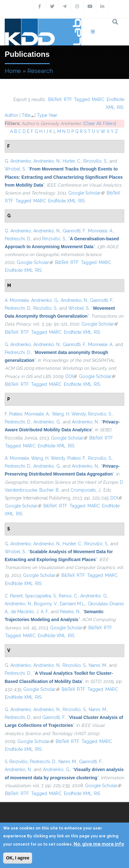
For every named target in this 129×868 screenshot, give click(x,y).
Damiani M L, (73, 604)
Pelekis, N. (70, 612)
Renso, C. (68, 596)
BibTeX (55, 99)
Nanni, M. (98, 665)
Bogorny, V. (46, 604)
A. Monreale (17, 300)
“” (64, 177)
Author (11, 115)
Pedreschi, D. (18, 239)
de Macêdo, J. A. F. (30, 612)
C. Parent (14, 596)
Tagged (82, 99)
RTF (68, 99)
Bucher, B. (49, 490)
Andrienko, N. (47, 161)
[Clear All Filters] (100, 123)
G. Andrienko (18, 161)
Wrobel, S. (15, 169)
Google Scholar (86, 193)
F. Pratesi (14, 414)
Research (40, 71)
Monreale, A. (101, 231)
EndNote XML (62, 201)
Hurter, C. (72, 161)
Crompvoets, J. (86, 490)
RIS (120, 107)
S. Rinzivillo (16, 762)
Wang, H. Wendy (69, 414)
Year (53, 115)
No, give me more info (99, 844)
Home (13, 71)
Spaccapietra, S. (41, 596)
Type (42, 115)
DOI (71, 376)
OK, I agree (18, 858)
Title (26, 115)
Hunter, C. (72, 544)
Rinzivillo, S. (95, 161)
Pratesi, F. (77, 458)
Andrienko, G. (45, 300)
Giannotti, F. (74, 231)
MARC (98, 99)
